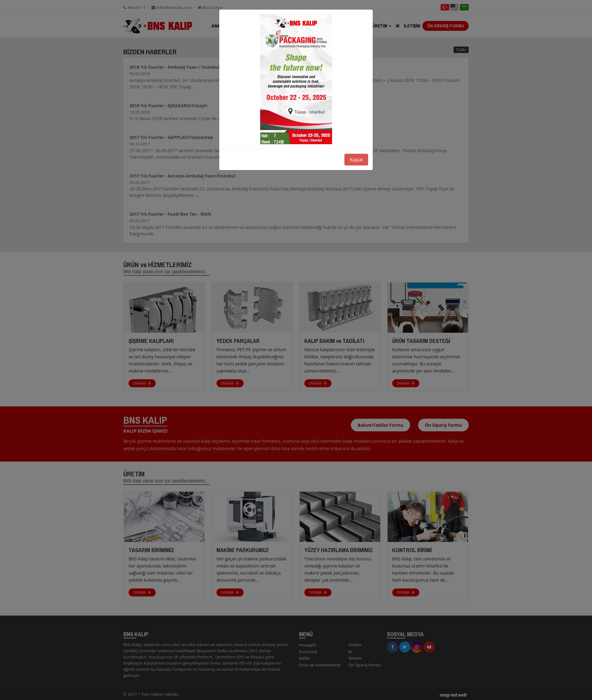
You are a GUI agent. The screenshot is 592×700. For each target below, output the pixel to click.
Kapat (356, 160)
